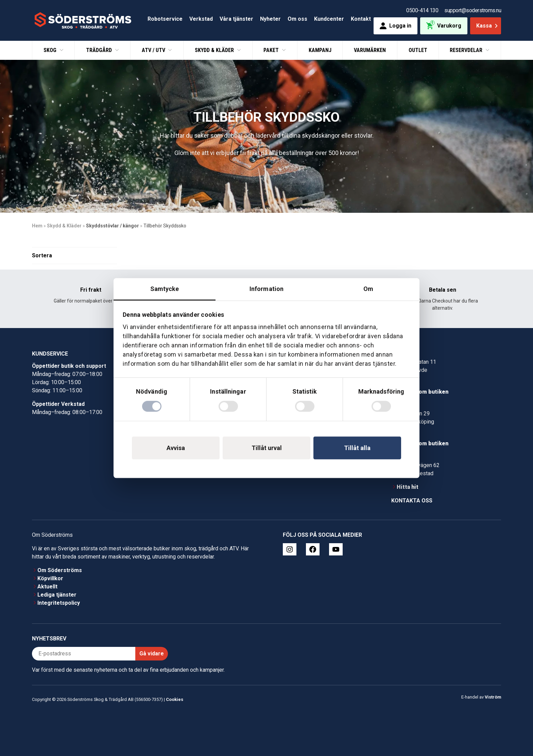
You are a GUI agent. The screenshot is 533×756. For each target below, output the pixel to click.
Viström (493, 697)
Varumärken (370, 50)
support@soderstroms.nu (473, 10)
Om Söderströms (60, 570)
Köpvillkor (50, 578)
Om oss (297, 19)
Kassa (488, 26)
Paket (272, 50)
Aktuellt (47, 587)
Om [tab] (368, 289)
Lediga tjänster (57, 595)
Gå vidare (152, 654)
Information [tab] (266, 289)
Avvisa (176, 448)
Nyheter (270, 19)
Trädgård (100, 50)
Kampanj (320, 50)
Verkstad (201, 19)
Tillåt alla (357, 448)
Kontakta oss (412, 501)
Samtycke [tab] (165, 289)
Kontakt (361, 19)
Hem (37, 226)
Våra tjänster (236, 19)
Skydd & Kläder (215, 50)
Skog (51, 50)
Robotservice (165, 19)
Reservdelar (467, 50)
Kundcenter (329, 19)
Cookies (175, 699)
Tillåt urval (267, 448)
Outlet (418, 50)
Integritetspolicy (59, 603)
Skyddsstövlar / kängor (113, 226)
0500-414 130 (422, 10)
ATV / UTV (154, 50)
